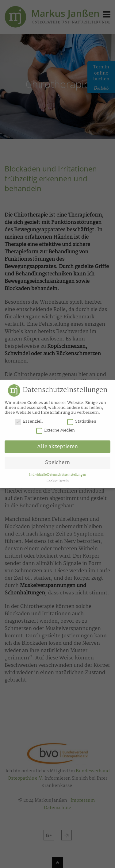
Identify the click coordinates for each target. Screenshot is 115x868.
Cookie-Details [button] (58, 481)
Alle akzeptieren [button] (57, 446)
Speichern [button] (57, 462)
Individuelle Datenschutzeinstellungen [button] (58, 474)
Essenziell (29, 421)
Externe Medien (56, 430)
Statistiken (82, 421)
